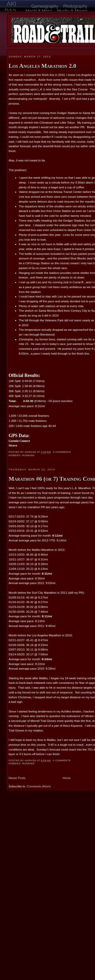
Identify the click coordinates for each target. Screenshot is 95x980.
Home (66, 778)
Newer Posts (17, 778)
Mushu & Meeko (72, 11)
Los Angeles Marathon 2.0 (42, 66)
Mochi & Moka (39, 11)
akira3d (10, 11)
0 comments (62, 452)
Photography (75, 6)
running (29, 455)
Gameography (45, 6)
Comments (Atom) (39, 786)
